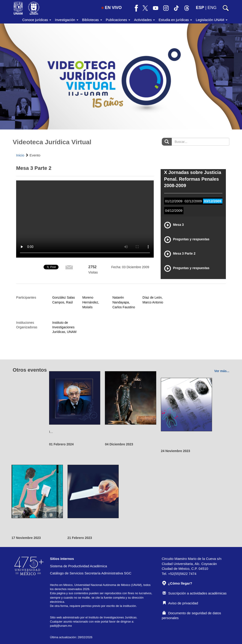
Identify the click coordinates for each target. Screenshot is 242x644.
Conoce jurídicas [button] (37, 20)
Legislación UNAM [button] (212, 20)
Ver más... (222, 371)
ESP (200, 8)
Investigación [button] (67, 20)
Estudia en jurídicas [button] (175, 20)
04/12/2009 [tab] (174, 210)
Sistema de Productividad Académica (79, 566)
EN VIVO (112, 8)
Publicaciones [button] (118, 20)
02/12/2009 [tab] (193, 201)
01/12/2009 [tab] (174, 201)
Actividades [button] (144, 20)
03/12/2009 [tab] (213, 201)
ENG (212, 8)
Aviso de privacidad (180, 603)
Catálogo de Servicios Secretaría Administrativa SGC (91, 573)
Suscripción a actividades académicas (195, 593)
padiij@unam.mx (61, 626)
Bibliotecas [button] (92, 20)
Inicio (20, 155)
